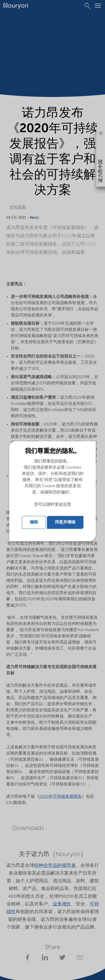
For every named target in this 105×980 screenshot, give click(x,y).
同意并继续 (65, 522)
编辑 (34, 522)
